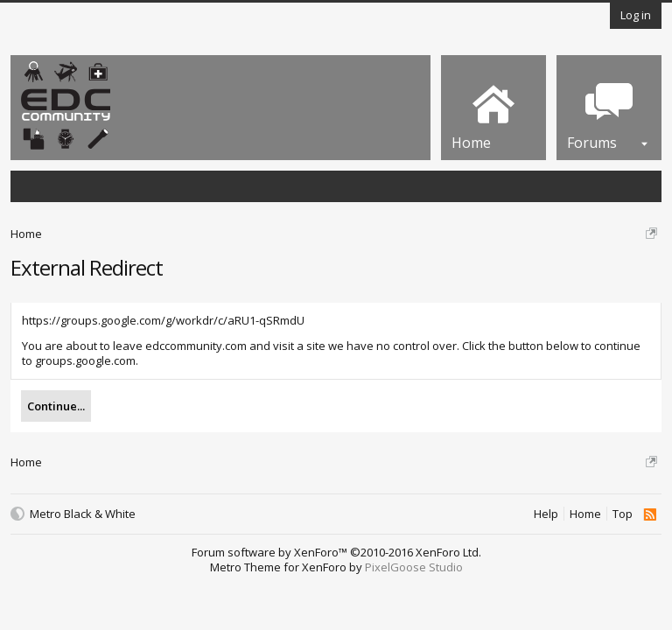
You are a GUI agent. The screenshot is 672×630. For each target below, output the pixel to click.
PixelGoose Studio (414, 567)
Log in (636, 15)
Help (546, 514)
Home (585, 514)
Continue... (56, 406)
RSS (650, 514)
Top (623, 514)
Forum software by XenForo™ (336, 552)
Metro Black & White (83, 514)
